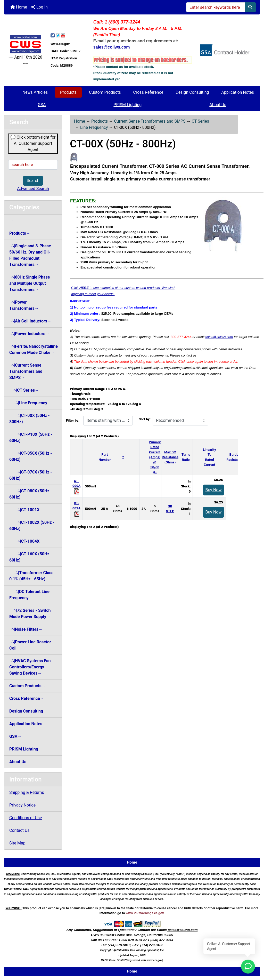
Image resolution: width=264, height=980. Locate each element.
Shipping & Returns (27, 792)
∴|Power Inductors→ (29, 334)
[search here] (33, 165)
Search (33, 181)
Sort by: (145, 419)
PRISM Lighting (127, 105)
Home (19, 7)
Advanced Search (33, 189)
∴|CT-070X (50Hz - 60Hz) (31, 475)
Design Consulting (192, 92)
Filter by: (73, 420)
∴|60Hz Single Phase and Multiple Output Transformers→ (30, 283)
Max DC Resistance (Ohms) (170, 457)
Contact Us (19, 830)
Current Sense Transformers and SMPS (150, 121)
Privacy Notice (22, 805)
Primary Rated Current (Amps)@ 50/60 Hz (155, 457)
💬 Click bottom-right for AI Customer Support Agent (33, 143)
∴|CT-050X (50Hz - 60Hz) (31, 456)
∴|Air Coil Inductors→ (30, 321)
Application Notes (238, 92)
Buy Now (214, 490)
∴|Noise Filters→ (26, 629)
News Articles (35, 92)
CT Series (200, 121)
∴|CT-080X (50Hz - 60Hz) (31, 494)
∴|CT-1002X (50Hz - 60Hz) (32, 525)
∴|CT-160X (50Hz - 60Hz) (31, 557)
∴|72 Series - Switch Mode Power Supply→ (30, 614)
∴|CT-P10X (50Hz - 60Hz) (31, 437)
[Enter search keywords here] (216, 7)
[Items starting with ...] (108, 421)
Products (68, 92)
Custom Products (105, 92)
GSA (42, 105)
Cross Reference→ (27, 698)
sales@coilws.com (219, 337)
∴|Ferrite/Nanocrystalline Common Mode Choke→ (34, 349)
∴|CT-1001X (24, 510)
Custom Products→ (27, 686)
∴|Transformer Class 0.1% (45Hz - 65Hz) (31, 576)
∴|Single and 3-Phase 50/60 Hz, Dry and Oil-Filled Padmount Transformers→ (30, 255)
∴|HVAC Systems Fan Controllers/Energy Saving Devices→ (30, 667)
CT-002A (76, 508)
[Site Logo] (25, 44)
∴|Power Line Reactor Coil (30, 645)
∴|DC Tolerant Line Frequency (29, 595)
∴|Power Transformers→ (24, 305)
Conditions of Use (26, 818)
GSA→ (15, 736)
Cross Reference (148, 92)
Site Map (17, 843)
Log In (39, 7)
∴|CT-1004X (24, 541)
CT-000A (76, 486)
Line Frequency (94, 127)
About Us (218, 105)
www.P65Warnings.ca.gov (145, 913)
